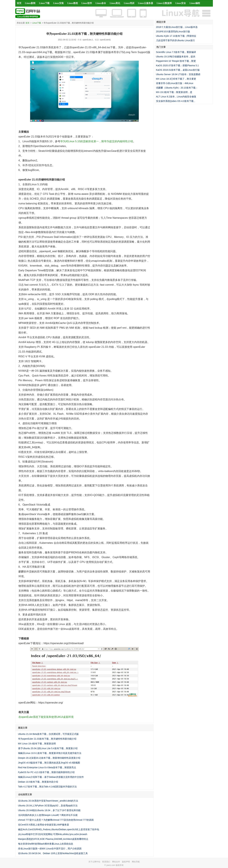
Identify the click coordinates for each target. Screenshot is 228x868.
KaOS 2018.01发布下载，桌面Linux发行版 (178, 70)
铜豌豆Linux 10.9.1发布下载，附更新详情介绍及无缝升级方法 (50, 753)
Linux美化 (115, 3)
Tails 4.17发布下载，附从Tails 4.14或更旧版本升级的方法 (47, 787)
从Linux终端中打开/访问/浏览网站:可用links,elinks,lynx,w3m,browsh (53, 834)
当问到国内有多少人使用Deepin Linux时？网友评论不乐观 (48, 815)
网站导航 (136, 862)
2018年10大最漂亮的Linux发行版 (173, 31)
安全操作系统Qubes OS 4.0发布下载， (176, 101)
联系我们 (106, 862)
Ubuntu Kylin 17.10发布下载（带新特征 (176, 36)
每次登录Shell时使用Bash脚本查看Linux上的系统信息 (46, 844)
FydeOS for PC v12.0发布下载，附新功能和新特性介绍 (46, 772)
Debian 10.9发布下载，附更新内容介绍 (38, 782)
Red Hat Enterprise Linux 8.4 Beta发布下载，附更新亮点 (47, 767)
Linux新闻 (30, 3)
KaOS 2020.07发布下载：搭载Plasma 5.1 (177, 65)
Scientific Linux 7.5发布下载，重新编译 (176, 52)
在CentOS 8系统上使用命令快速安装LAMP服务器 (44, 825)
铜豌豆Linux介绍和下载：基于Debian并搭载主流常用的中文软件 (51, 777)
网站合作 (116, 862)
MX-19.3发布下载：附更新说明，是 (174, 92)
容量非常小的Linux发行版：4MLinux (175, 83)
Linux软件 (87, 3)
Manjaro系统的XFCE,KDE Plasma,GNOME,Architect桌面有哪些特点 (53, 839)
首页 (19, 3)
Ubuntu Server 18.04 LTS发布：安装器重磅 (178, 74)
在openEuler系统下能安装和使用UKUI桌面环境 (46, 717)
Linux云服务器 (146, 3)
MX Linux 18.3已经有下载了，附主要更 (176, 79)
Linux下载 (44, 3)
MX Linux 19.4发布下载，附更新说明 (37, 744)
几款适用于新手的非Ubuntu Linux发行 (176, 40)
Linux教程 (73, 3)
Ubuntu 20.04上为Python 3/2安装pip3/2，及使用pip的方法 (48, 806)
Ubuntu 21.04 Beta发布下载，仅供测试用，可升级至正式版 (48, 734)
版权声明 (126, 862)
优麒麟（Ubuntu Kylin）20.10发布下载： (177, 88)
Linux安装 (58, 3)
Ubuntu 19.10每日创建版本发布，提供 (176, 57)
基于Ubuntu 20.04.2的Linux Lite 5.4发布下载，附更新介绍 (48, 748)
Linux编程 (195, 3)
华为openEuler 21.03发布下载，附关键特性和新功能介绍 (47, 739)
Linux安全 (181, 3)
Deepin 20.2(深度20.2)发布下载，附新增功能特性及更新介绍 (49, 758)
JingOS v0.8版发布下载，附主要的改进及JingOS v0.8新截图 (49, 763)
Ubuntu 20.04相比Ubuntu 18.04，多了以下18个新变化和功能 (49, 810)
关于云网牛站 (94, 862)
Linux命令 (101, 3)
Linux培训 (129, 3)
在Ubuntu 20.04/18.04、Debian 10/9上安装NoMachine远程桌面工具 (53, 853)
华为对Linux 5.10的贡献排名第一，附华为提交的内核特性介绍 (97, 141)
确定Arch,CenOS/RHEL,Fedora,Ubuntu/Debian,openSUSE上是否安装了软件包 (59, 829)
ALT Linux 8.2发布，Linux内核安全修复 (176, 97)
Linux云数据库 (164, 3)
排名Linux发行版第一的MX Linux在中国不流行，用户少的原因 (50, 849)
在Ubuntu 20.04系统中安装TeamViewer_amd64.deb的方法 (48, 801)
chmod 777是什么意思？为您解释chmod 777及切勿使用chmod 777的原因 (56, 820)
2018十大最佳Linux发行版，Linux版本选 (177, 27)
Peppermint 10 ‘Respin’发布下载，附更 (176, 61)
